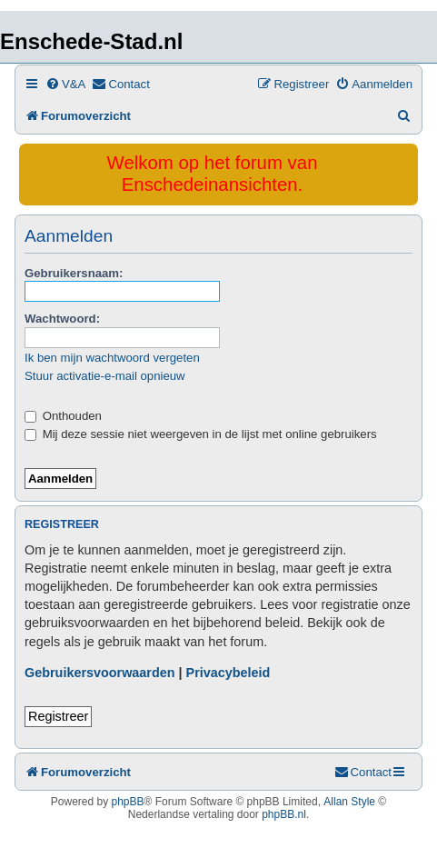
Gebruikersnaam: (74, 273)
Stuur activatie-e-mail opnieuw (105, 376)
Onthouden (63, 416)
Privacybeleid (228, 673)
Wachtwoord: (62, 319)
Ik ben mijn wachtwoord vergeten (112, 358)
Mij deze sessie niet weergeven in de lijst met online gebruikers (201, 434)
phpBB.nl (284, 814)
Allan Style (349, 802)
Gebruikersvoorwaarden (100, 673)
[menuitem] (65, 84)
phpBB (128, 802)
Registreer (58, 716)
